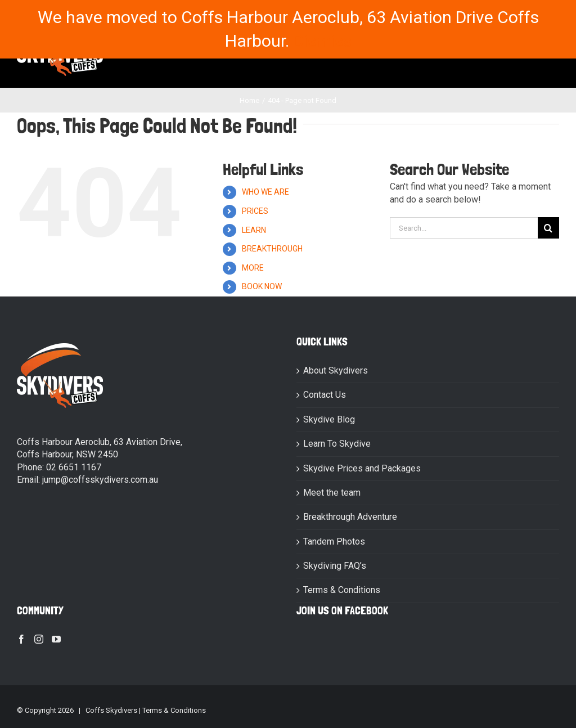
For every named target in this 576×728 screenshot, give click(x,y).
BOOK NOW (262, 286)
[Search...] (464, 228)
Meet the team (332, 493)
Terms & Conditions (342, 590)
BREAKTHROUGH (272, 249)
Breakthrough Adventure (350, 517)
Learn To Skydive (337, 444)
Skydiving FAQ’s (335, 566)
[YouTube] (56, 639)
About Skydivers (336, 370)
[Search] (548, 228)
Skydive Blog (329, 419)
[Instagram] (39, 639)
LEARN (254, 230)
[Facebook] (21, 639)
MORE (253, 268)
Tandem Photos (334, 541)
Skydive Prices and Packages (362, 468)
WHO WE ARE (265, 192)
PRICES (255, 211)
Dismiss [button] (322, 41)
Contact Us (325, 395)
